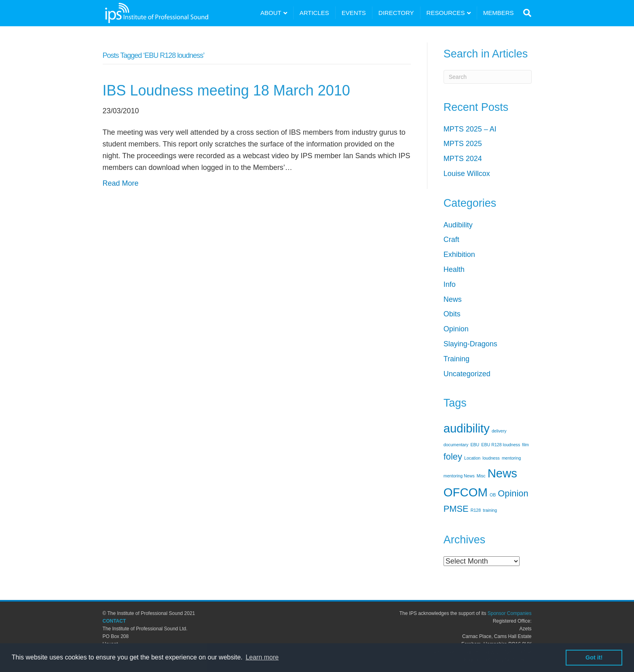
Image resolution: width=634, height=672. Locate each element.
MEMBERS (499, 13)
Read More (121, 183)
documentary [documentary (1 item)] (456, 445)
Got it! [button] (594, 657)
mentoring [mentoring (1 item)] (511, 458)
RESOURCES (446, 13)
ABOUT (271, 13)
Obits (452, 314)
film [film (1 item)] (525, 445)
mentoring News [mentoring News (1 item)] (459, 476)
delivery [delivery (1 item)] (499, 431)
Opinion (456, 329)
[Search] (525, 13)
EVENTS (354, 13)
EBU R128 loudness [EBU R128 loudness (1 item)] (501, 445)
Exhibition (459, 254)
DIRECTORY (396, 13)
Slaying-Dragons (470, 344)
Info (450, 284)
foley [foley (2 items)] (453, 457)
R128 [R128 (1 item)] (476, 510)
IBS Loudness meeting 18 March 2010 (226, 90)
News (453, 299)
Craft (451, 240)
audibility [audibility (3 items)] (467, 428)
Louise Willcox (467, 174)
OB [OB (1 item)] (493, 495)
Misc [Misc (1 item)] (481, 476)
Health (454, 269)
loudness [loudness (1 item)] (491, 458)
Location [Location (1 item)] (472, 458)
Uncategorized (467, 374)
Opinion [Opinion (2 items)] (513, 493)
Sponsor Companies (510, 613)
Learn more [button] (262, 657)
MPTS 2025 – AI (470, 129)
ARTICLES (314, 13)
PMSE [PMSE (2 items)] (456, 509)
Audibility (458, 225)
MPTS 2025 (463, 144)
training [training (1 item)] (490, 510)
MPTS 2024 (463, 159)
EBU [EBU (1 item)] (475, 445)
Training (456, 359)
